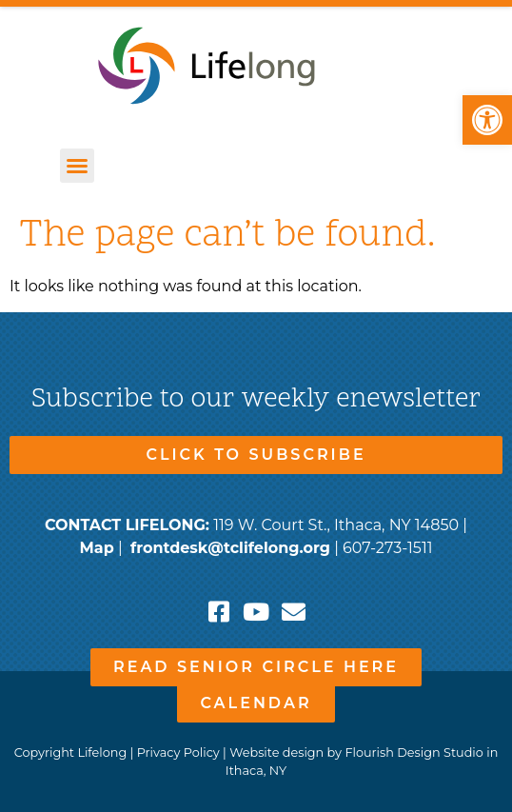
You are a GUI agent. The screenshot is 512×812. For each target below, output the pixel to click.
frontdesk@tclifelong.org (230, 548)
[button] (487, 120)
